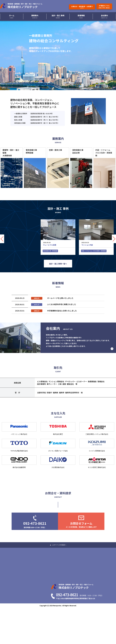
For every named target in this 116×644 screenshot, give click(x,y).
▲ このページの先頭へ (58, 545)
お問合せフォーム (81, 525)
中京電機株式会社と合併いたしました (62, 311)
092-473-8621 (35, 525)
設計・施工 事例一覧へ (58, 264)
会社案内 (104, 16)
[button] (114, 239)
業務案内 (35, 16)
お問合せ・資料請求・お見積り (82, 7)
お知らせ (37, 298)
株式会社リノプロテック (26, 6)
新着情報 (81, 16)
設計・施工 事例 (58, 16)
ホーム (12, 16)
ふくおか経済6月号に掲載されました (62, 304)
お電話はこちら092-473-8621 (104, 7)
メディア (37, 305)
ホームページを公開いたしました (60, 298)
